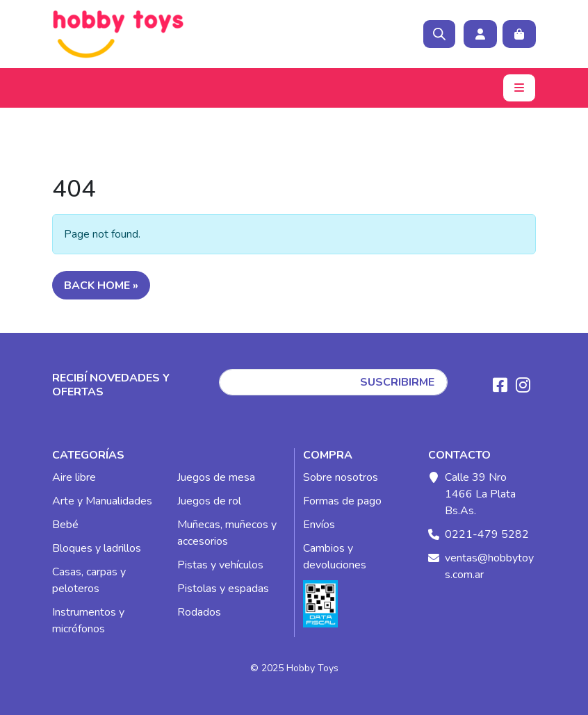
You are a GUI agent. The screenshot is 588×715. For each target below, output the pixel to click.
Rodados (199, 612)
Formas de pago (342, 501)
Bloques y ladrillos (97, 548)
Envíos (319, 525)
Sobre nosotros (341, 477)
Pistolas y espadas (223, 589)
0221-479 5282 (487, 534)
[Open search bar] (439, 34)
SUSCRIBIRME (397, 382)
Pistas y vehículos (220, 565)
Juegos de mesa (216, 477)
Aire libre (74, 477)
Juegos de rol (209, 501)
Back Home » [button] (101, 286)
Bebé (65, 525)
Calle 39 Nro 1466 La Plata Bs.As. (480, 494)
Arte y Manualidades (102, 501)
